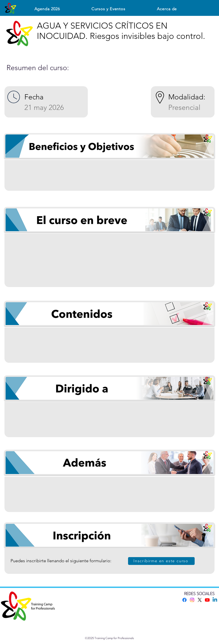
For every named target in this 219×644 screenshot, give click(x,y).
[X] (200, 600)
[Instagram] (192, 600)
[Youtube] (207, 600)
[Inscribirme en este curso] (161, 561)
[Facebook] (184, 600)
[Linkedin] (215, 600)
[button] (108, 9)
